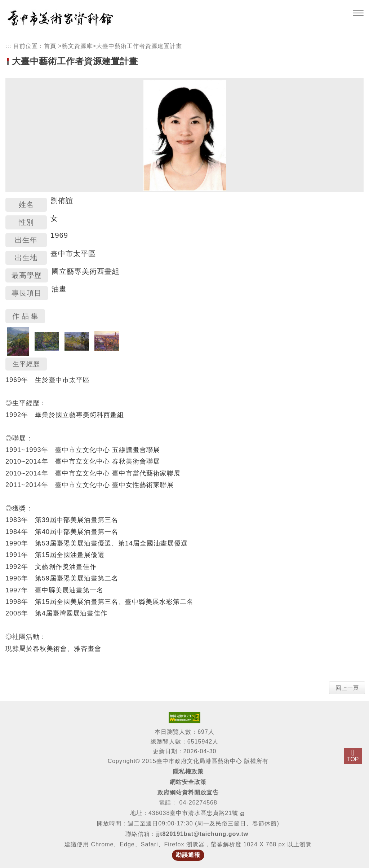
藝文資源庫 (77, 46)
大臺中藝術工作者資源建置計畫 (139, 46)
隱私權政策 (188, 771)
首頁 (50, 46)
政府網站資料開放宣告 (188, 792)
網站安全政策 (188, 782)
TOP (353, 759)
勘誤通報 (188, 855)
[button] (358, 13)
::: (8, 46)
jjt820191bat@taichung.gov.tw (202, 834)
